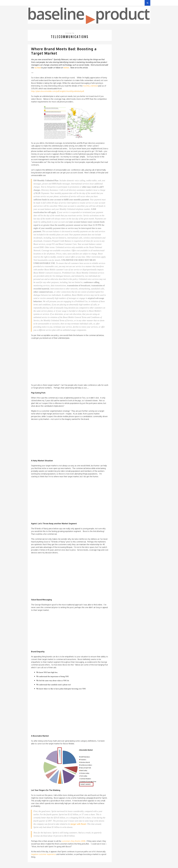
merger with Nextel (78, 824)
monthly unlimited (90, 86)
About (55, 3)
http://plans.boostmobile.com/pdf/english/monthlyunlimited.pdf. (58, 91)
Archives (31, 3)
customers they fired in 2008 (73, 841)
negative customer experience (43, 854)
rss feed (37, 68)
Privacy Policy (43, 3)
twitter (66, 68)
